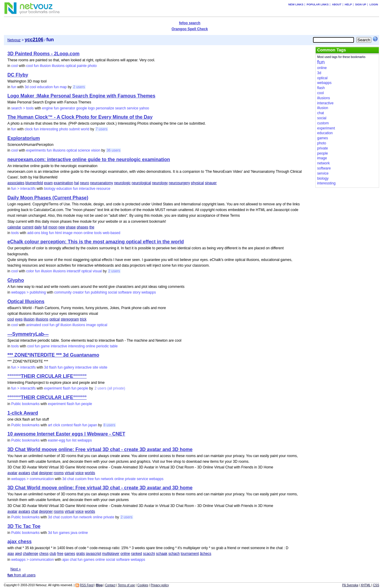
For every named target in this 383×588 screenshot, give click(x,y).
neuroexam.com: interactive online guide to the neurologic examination (89, 159)
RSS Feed (87, 585)
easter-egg (56, 440)
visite (103, 367)
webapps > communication (32, 479)
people (83, 388)
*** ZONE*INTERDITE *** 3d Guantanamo (53, 355)
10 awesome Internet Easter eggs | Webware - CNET (66, 434)
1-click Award (23, 413)
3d (26, 87)
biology (50, 189)
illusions (58, 66)
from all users (22, 575)
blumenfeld (34, 183)
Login (374, 4)
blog (45, 233)
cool (14, 66)
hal (77, 183)
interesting (76, 346)
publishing (99, 292)
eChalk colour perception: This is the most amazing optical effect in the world (96, 242)
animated (34, 325)
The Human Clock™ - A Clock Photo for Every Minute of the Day (80, 117)
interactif (73, 271)
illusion (45, 66)
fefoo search (190, 23)
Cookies (143, 585)
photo (92, 66)
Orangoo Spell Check (190, 29)
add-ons (34, 233)
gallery (69, 367)
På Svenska (350, 585)
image (68, 233)
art (50, 425)
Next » (16, 569)
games (64, 533)
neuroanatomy (102, 183)
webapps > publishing (28, 292)
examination (64, 183)
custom (81, 479)
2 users (79, 87)
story (137, 292)
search (121, 108)
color (30, 271)
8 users (109, 425)
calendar (14, 227)
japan (93, 425)
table (114, 346)
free (91, 479)
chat (35, 473)
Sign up (361, 4)
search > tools (22, 108)
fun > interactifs (23, 189)
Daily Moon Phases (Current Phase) (48, 198)
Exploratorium (24, 138)
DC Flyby (18, 75)
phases (82, 227)
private (130, 479)
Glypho (16, 280)
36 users (113, 150)
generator (67, 108)
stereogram (70, 319)
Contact (110, 585)
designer (46, 473)
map (63, 87)
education (45, 87)
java (74, 533)
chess (44, 554)
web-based (111, 233)
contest (67, 425)
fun (36, 66)
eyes (19, 319)
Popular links (318, 4)
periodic (103, 346)
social (113, 292)
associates (16, 183)
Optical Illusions (26, 301)
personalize (105, 108)
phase (71, 227)
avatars (24, 473)
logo (91, 108)
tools (15, 233)
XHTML (366, 585)
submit (74, 129)
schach (174, 554)
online (88, 233)
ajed (18, 554)
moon (53, 227)
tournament (190, 554)
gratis (80, 554)
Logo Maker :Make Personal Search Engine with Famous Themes (81, 96)
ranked (137, 554)
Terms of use (126, 585)
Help (348, 4)
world (85, 129)
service (133, 108)
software (125, 292)
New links (296, 4)
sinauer (211, 183)
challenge (30, 554)
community (63, 292)
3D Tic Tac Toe (24, 526)
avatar (12, 473)
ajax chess (20, 542)
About (337, 4)
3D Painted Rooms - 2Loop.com (44, 54)
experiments (36, 150)
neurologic (122, 183)
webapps (149, 292)
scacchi (149, 554)
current (28, 227)
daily (38, 227)
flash (53, 367)
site (95, 367)
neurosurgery (179, 183)
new (62, 227)
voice (80, 473)
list (74, 440)
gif (58, 325)
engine (48, 108)
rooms (59, 473)
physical (197, 183)
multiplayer (111, 554)
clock (29, 129)
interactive (87, 189)
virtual (69, 473)
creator (78, 292)
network (107, 479)
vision (96, 150)
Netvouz (14, 40)
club (53, 554)
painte (82, 66)
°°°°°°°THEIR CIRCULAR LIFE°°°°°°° (47, 376)
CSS (376, 585)
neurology (160, 183)
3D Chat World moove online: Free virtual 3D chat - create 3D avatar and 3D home (100, 449)
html (58, 233)
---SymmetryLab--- (28, 334)
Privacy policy (160, 585)
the (92, 227)
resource (103, 189)
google (82, 108)
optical (71, 66)
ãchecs (206, 554)
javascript (94, 554)
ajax (11, 554)
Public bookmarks (25, 404)
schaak (162, 554)
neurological (141, 183)
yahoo (144, 108)
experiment (53, 388)
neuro (85, 183)
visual (97, 271)
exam (48, 183)
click (57, 425)
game (45, 346)
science (84, 150)
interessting (49, 129)
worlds (90, 473)
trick (83, 319)
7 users (102, 129)
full (45, 227)
